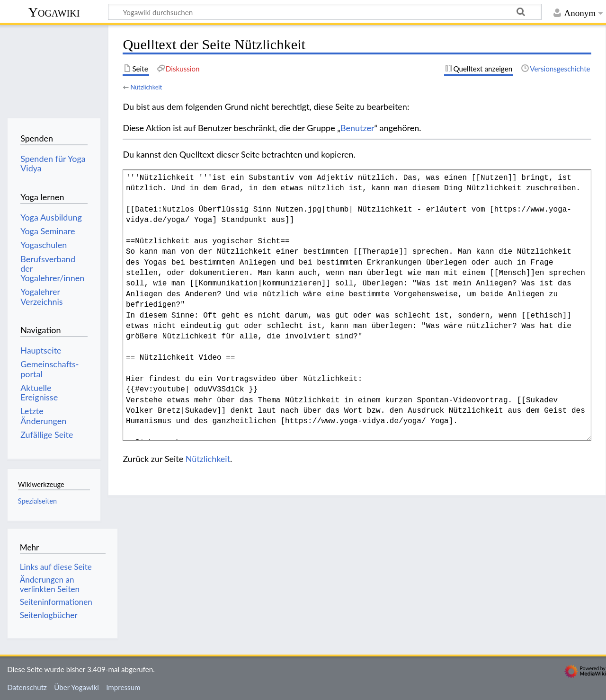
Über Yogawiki (76, 687)
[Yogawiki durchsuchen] (325, 12)
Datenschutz (27, 687)
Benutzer (357, 128)
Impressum (123, 687)
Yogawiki (54, 12)
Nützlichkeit (146, 87)
